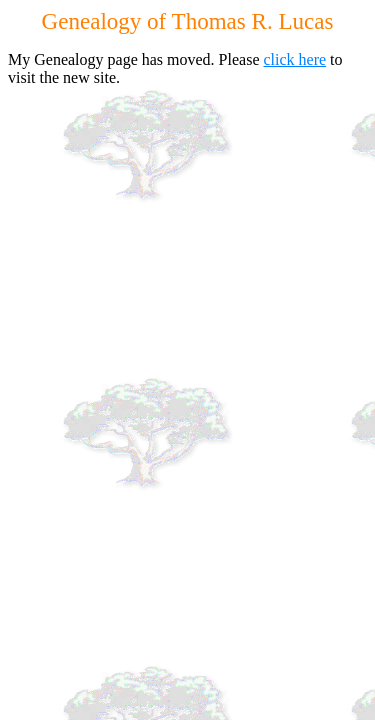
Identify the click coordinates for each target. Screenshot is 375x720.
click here (294, 59)
